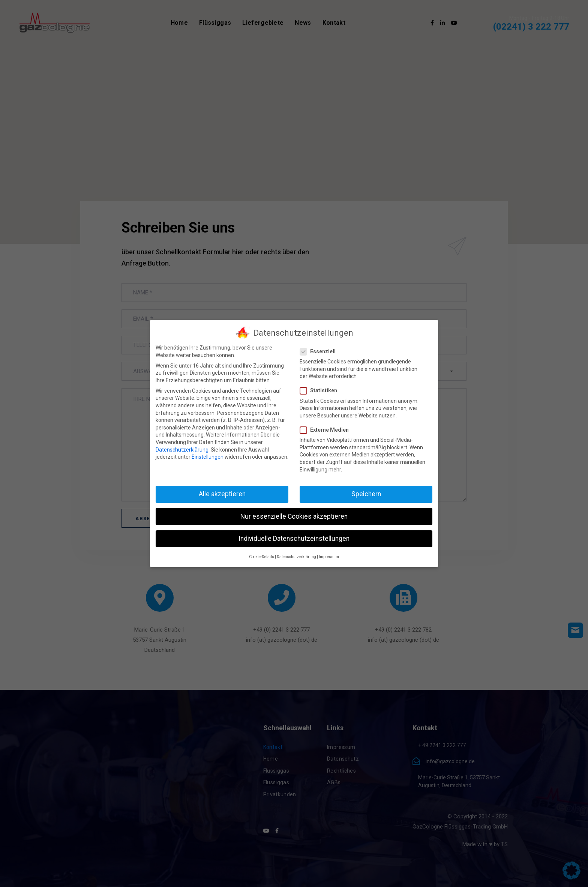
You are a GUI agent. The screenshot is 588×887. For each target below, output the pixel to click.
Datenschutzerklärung (182, 450)
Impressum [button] (329, 557)
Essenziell (320, 352)
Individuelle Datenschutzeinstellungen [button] (294, 539)
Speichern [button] (366, 494)
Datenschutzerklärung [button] (296, 557)
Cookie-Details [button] (262, 557)
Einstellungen (208, 457)
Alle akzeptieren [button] (222, 494)
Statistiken (321, 391)
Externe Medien (327, 430)
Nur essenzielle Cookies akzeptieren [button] (294, 516)
